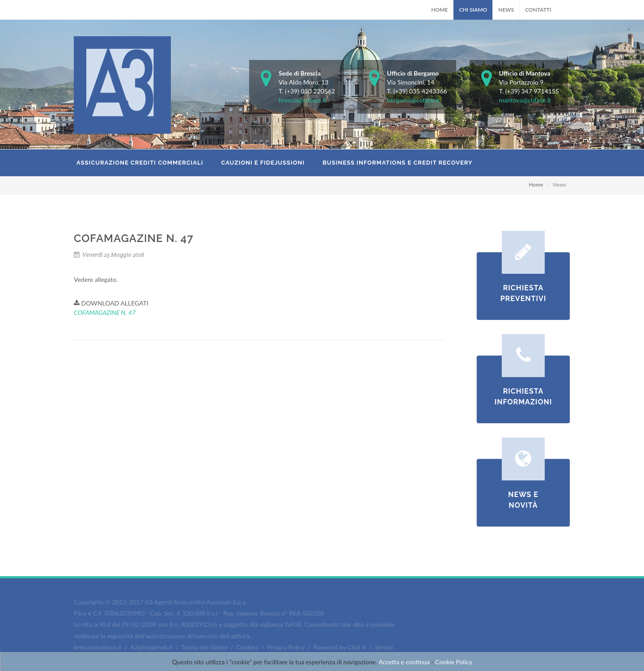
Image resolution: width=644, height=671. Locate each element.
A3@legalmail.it (151, 647)
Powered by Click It (340, 647)
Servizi (384, 647)
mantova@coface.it (525, 100)
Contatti (538, 10)
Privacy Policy (286, 647)
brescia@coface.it (303, 100)
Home (439, 10)
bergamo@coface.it (413, 100)
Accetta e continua (404, 662)
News (506, 10)
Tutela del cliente (204, 647)
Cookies (247, 647)
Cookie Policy (454, 662)
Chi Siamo (473, 10)
